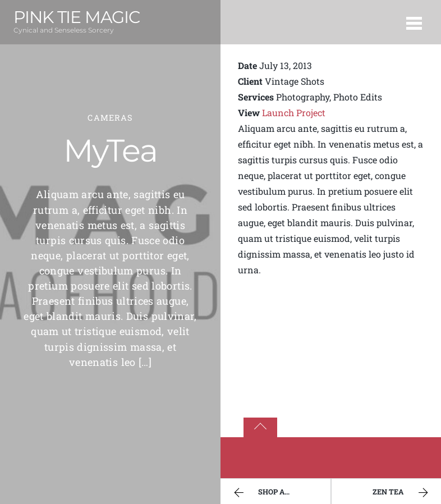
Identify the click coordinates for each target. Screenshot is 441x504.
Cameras (110, 118)
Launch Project (294, 113)
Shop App (262, 493)
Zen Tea (402, 493)
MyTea (111, 150)
